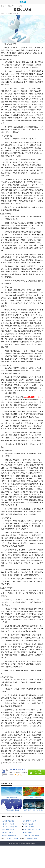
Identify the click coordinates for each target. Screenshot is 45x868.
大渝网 (20, 843)
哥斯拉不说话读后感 (8, 830)
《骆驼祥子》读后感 (8, 824)
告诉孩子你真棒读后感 (9, 835)
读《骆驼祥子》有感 (30, 821)
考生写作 (11, 6)
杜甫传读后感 (27, 832)
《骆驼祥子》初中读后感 (9, 827)
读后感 (19, 6)
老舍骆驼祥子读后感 (8, 821)
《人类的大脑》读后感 (31, 839)
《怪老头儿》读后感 (12, 839)
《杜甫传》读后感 (7, 832)
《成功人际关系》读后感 (31, 835)
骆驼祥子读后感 (28, 824)
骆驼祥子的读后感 (29, 827)
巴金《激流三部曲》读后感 (32, 830)
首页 (2, 6)
